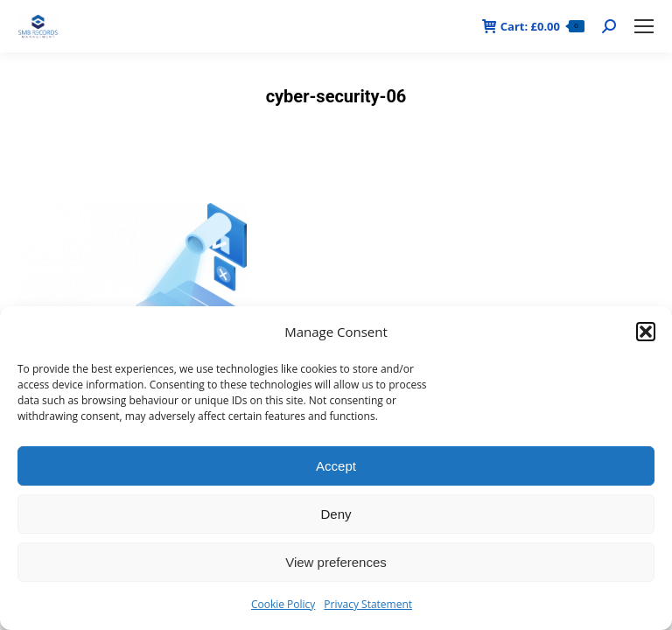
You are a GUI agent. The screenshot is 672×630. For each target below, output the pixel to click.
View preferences (336, 562)
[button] (646, 332)
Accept (336, 466)
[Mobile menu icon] (644, 26)
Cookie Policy (283, 604)
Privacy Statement (368, 604)
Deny (336, 514)
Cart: (533, 27)
